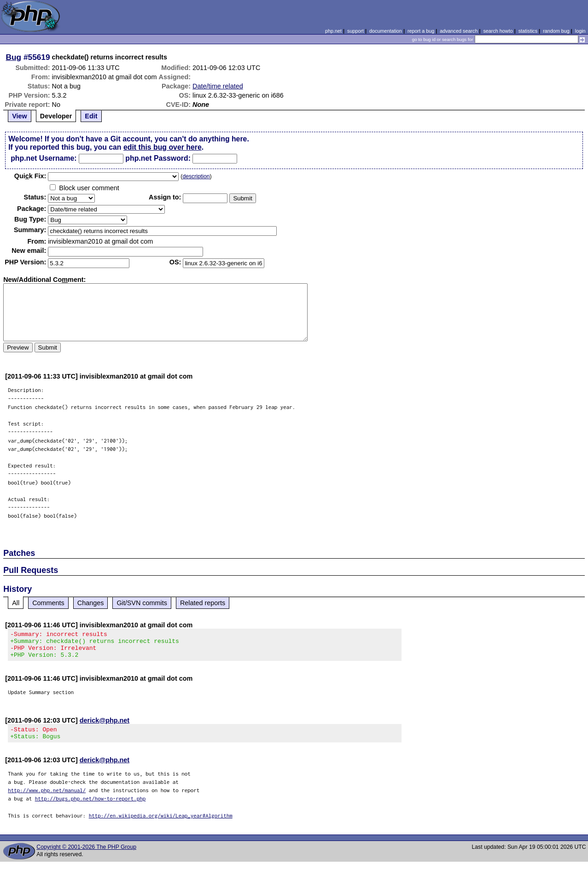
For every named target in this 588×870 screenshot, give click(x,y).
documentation (386, 31)
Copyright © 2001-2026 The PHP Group (86, 855)
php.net (333, 31)
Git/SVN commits (142, 603)
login (580, 31)
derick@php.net (105, 726)
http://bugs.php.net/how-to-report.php (90, 807)
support (355, 31)
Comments (48, 603)
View (20, 116)
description (196, 176)
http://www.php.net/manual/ (47, 798)
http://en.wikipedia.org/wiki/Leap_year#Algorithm (161, 824)
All (16, 603)
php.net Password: (158, 158)
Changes (91, 603)
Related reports (203, 603)
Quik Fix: (30, 176)
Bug (14, 57)
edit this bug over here (163, 147)
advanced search (459, 31)
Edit (91, 116)
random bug (556, 31)
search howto (498, 31)
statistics (528, 31)
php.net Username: (44, 158)
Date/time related (218, 86)
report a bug (421, 31)
